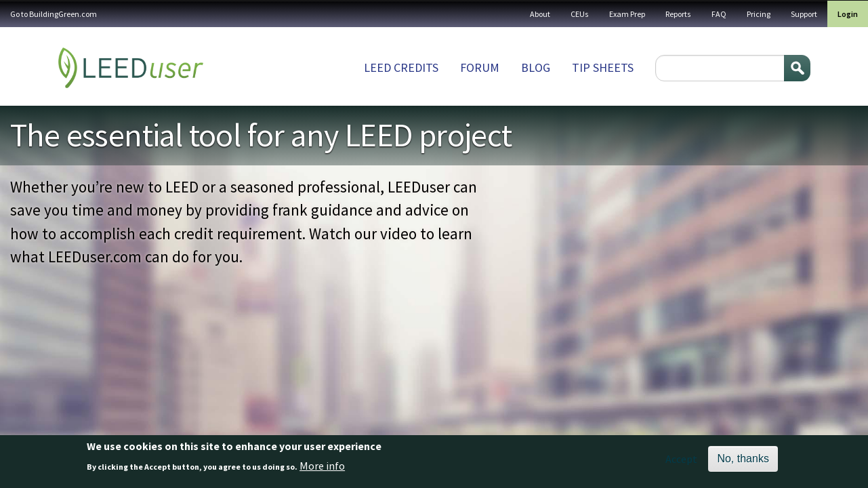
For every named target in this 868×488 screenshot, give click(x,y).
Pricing (759, 14)
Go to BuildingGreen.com (54, 14)
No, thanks (743, 459)
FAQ (719, 14)
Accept (681, 459)
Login (848, 14)
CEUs (580, 14)
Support (804, 14)
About (540, 14)
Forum (480, 67)
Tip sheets (603, 67)
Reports (678, 14)
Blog (536, 67)
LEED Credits (401, 67)
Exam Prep (627, 14)
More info (322, 466)
